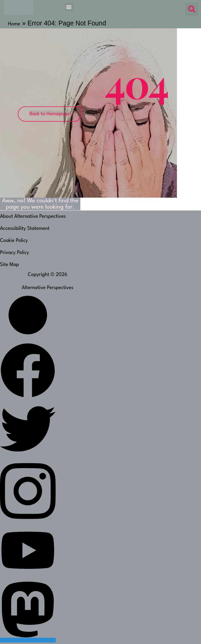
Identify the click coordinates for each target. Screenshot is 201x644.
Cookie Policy (14, 241)
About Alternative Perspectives (33, 217)
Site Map (9, 265)
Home (14, 24)
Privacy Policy (15, 253)
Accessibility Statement (25, 229)
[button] (69, 7)
